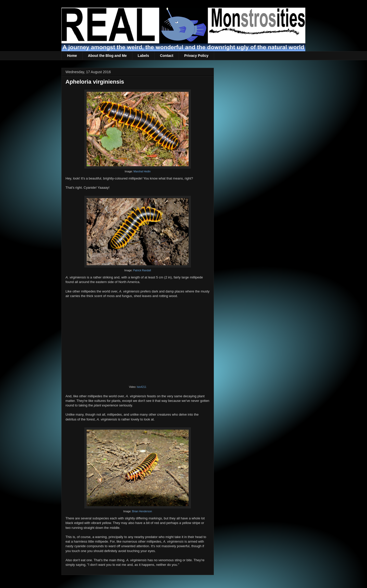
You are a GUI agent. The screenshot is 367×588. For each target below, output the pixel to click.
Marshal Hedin (142, 171)
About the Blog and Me (107, 56)
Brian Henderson (142, 511)
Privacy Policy (196, 56)
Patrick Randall (142, 270)
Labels (143, 56)
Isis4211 (142, 387)
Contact (167, 56)
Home (72, 56)
